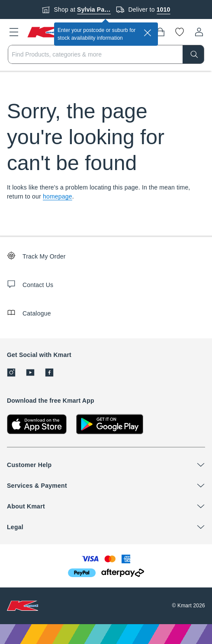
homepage (58, 196)
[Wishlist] (180, 32)
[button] (14, 32)
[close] (148, 33)
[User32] (199, 32)
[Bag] (160, 32)
